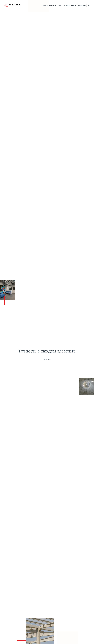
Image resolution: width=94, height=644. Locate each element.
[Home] (12, 5)
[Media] (8, 290)
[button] (89, 5)
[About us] (86, 386)
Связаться (82, 5)
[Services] (68, 638)
